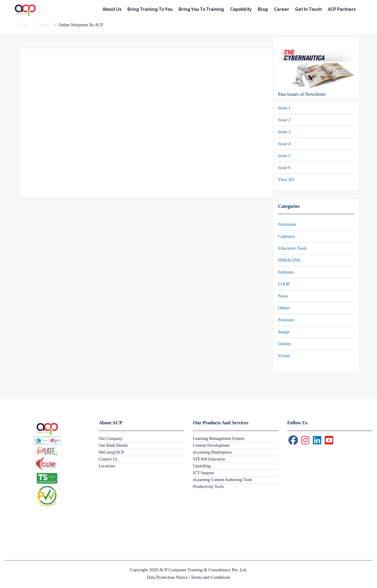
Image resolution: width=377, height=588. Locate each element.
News (283, 296)
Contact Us (108, 459)
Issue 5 (284, 156)
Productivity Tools (208, 487)
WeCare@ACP (111, 452)
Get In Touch (308, 9)
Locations (107, 466)
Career (281, 9)
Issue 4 (284, 144)
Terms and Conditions (211, 577)
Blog (263, 9)
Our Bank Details (113, 445)
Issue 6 (284, 168)
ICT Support (203, 473)
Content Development (211, 445)
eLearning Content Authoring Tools (223, 480)
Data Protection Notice (167, 577)
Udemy (285, 344)
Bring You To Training (201, 9)
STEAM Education (209, 459)
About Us (112, 9)
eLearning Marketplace (212, 452)
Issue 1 (284, 108)
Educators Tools (292, 248)
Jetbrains (286, 272)
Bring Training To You (150, 9)
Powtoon (286, 320)
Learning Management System (219, 439)
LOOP (284, 284)
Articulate (287, 224)
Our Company (111, 439)
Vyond (284, 356)
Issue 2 (284, 120)
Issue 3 (284, 132)
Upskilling (202, 466)
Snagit (284, 332)
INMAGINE (289, 260)
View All (286, 179)
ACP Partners (342, 9)
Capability (241, 9)
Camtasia (286, 236)
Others (284, 308)
